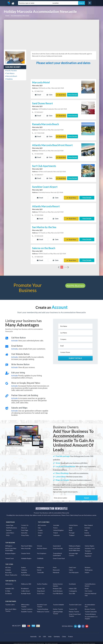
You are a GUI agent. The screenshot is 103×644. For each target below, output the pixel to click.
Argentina (88, 534)
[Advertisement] (51, 35)
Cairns (71, 569)
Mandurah (56, 571)
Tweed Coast (10, 557)
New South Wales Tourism (11, 609)
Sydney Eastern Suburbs (58, 584)
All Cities (8, 566)
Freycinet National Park (91, 593)
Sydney (23, 566)
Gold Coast (72, 566)
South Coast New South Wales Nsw (74, 548)
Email (38, 95)
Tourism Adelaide (58, 603)
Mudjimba (9, 79)
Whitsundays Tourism (25, 604)
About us (24, 526)
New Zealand (89, 524)
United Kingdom (58, 529)
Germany (87, 526)
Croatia (40, 529)
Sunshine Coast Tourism (42, 604)
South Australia (58, 547)
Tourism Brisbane (90, 613)
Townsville (40, 571)
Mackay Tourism (74, 610)
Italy (39, 526)
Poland (55, 531)
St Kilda (8, 590)
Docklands (9, 592)
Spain (71, 526)
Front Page (25, 529)
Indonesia (56, 534)
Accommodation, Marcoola (20, 16)
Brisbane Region (10, 552)
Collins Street (25, 590)
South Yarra (41, 592)
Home (7, 16)
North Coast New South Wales (11, 548)
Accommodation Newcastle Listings (83, 642)
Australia (56, 524)
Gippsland (88, 554)
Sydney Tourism (58, 608)
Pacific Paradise (11, 71)
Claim (50, 95)
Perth (55, 566)
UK (40, 635)
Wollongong (89, 569)
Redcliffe (24, 571)
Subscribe (24, 531)
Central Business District (90, 584)
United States (73, 524)
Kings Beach (41, 590)
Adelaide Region (26, 557)
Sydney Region (89, 544)
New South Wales (27, 544)
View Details (73, 95)
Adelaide (8, 569)
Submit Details (75, 357)
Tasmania (88, 549)
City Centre (89, 590)
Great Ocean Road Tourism (75, 614)
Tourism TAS (73, 608)
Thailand (72, 534)
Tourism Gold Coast (75, 603)
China (64, 635)
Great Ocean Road (59, 557)
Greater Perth (26, 552)
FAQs (8, 534)
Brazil (71, 529)
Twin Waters (10, 73)
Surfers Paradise (42, 583)
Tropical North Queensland (57, 553)
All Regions (9, 544)
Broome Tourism (90, 608)
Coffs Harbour (26, 574)
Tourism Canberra (27, 608)
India (86, 529)
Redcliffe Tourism (27, 610)
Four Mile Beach (58, 592)
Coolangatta (73, 590)
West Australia (26, 547)
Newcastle (56, 569)
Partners (9, 529)
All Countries (42, 524)
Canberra (24, 569)
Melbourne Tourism (43, 610)
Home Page (10, 524)
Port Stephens (42, 552)
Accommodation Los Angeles (91, 616)
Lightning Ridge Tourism (58, 611)
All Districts (9, 583)
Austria (87, 531)
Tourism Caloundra (91, 610)
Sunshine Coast (90, 547)
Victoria (40, 544)
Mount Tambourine (11, 574)
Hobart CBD (73, 587)
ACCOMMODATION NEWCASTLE (52, 507)
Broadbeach (25, 587)
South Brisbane (58, 590)
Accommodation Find (90, 604)
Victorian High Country (73, 553)
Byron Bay (8, 571)
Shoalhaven (88, 552)
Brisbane (88, 566)
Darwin (39, 569)
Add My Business (75, 284)
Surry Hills (72, 592)
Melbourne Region (75, 544)
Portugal (72, 531)
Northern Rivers (42, 547)
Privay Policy (25, 534)
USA (44, 635)
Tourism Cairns (10, 603)
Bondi (87, 587)
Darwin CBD (41, 587)
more (67, 266)
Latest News (10, 531)
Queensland (57, 544)
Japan (40, 534)
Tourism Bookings (43, 608)
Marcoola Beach (11, 76)
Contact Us (25, 524)
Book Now (61, 95)
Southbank (72, 583)
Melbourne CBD (26, 583)
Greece (40, 531)
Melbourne (40, 566)
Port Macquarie (74, 571)
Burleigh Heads (26, 592)
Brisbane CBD (57, 587)
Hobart (87, 571)
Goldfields (40, 557)
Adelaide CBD (10, 587)
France (55, 526)
